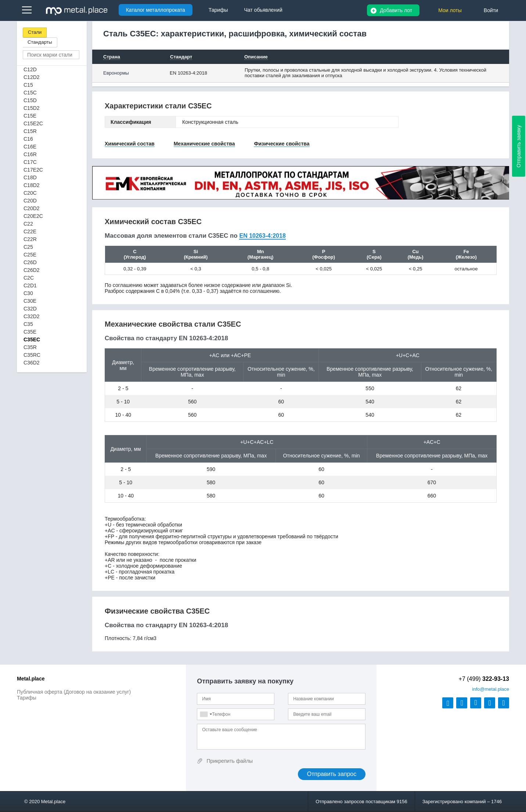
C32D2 (32, 316)
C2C (29, 278)
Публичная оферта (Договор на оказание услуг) (74, 692)
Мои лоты (450, 10)
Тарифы (27, 698)
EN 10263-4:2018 (188, 73)
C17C (30, 162)
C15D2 (32, 108)
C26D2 (32, 270)
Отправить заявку (519, 146)
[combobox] (206, 714)
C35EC (32, 339)
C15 (28, 85)
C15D (30, 100)
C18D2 (32, 185)
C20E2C (33, 216)
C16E (30, 147)
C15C (30, 93)
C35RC (32, 355)
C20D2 (32, 208)
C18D (30, 177)
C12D (30, 69)
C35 (28, 324)
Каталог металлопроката (156, 10)
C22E (30, 231)
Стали (35, 32)
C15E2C (33, 123)
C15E (30, 116)
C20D (30, 201)
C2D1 (30, 285)
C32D (30, 309)
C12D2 (32, 77)
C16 (28, 139)
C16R (30, 154)
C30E (30, 301)
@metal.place (491, 689)
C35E (30, 332)
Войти (491, 10)
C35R (30, 347)
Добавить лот (396, 10)
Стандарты (40, 42)
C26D (30, 262)
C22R (30, 239)
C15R (30, 131)
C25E (30, 255)
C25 (28, 247)
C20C (30, 193)
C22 (28, 224)
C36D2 (32, 363)
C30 (28, 293)
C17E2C (33, 170)
